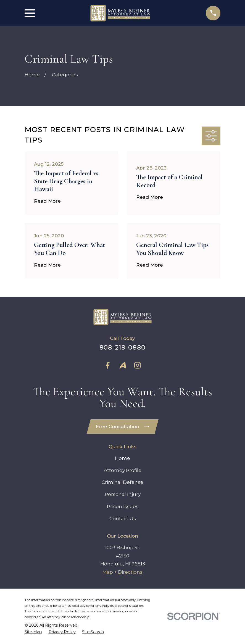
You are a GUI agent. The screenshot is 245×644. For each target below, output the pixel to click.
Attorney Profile (123, 470)
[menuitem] (33, 632)
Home (122, 458)
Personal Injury (123, 495)
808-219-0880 (122, 347)
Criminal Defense (122, 482)
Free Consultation (123, 426)
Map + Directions (122, 572)
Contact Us (123, 519)
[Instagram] (138, 365)
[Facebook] (108, 365)
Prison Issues (123, 507)
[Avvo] (123, 365)
